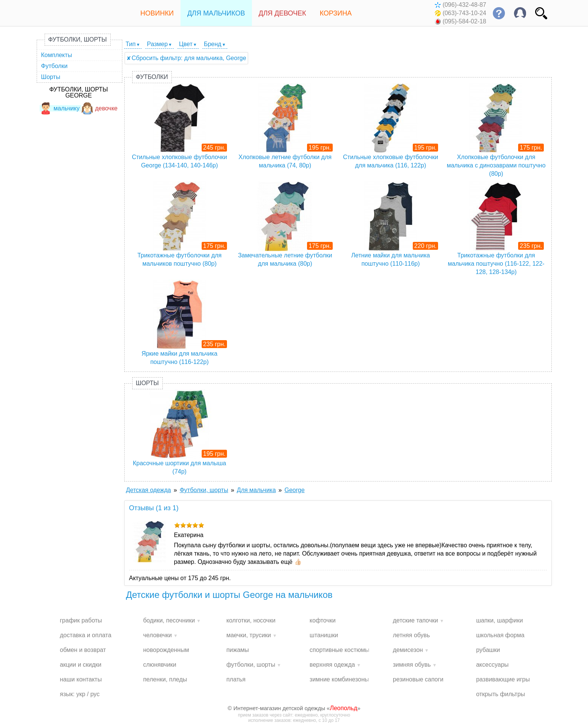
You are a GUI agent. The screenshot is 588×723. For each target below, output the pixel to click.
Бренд (213, 44)
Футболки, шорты (78, 39)
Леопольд (343, 708)
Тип (131, 44)
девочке (100, 108)
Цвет (186, 44)
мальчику (60, 108)
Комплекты (57, 55)
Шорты (51, 77)
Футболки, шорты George (78, 92)
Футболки (54, 66)
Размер (157, 44)
